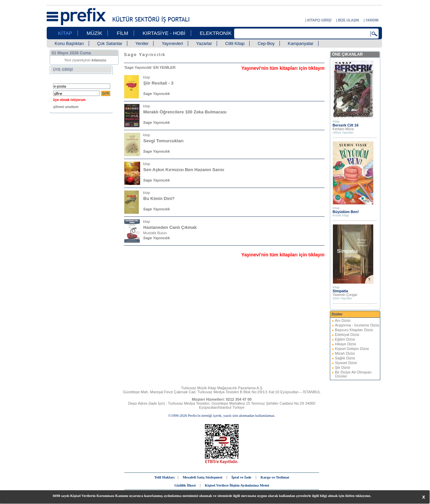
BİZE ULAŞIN (349, 20)
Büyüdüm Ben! (346, 212)
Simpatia (340, 291)
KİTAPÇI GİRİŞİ (319, 20)
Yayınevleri (172, 43)
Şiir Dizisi (342, 367)
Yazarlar (204, 43)
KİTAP (65, 33)
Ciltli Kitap (235, 43)
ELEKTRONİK (216, 33)
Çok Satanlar (110, 43)
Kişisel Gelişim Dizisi (352, 349)
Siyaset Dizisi (346, 363)
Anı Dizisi (343, 320)
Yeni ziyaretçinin (85, 60)
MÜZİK (95, 33)
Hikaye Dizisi (346, 344)
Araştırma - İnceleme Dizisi (357, 325)
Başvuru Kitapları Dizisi (354, 330)
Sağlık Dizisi (345, 358)
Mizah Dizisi (345, 353)
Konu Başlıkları (69, 43)
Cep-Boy (266, 43)
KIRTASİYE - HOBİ (164, 33)
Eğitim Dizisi (345, 339)
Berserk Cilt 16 (346, 125)
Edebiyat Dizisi (347, 335)
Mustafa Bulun (155, 233)
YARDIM (372, 20)
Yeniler (142, 43)
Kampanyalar (301, 43)
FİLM (122, 33)
